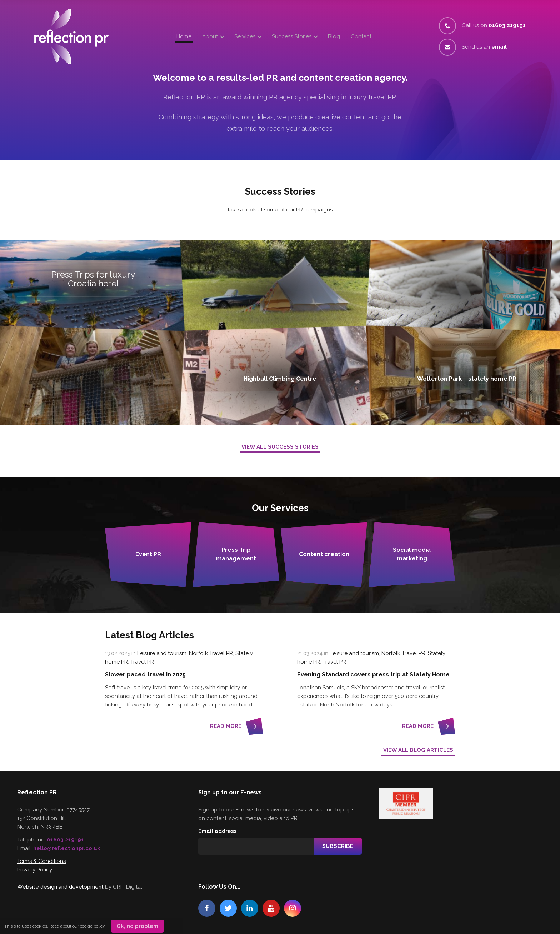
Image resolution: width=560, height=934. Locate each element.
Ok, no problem (137, 926)
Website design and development (60, 887)
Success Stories (292, 36)
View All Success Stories (280, 447)
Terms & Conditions (41, 861)
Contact (361, 36)
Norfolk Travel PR (211, 653)
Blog (334, 36)
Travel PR (142, 662)
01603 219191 (65, 840)
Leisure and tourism (162, 653)
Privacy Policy (35, 870)
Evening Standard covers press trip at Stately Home (373, 675)
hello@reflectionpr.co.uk (67, 848)
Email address (217, 831)
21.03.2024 (310, 653)
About (210, 36)
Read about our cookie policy (77, 926)
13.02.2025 (117, 653)
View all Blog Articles (418, 750)
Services (245, 36)
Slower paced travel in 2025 (145, 675)
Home (184, 36)
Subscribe (338, 846)
